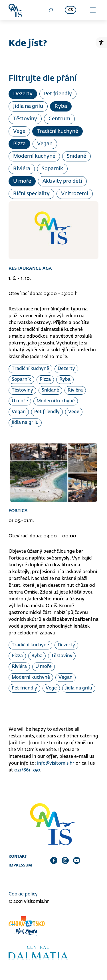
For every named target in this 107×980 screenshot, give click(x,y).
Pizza (19, 144)
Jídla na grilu (28, 106)
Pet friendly (58, 94)
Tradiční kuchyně (57, 131)
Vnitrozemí (75, 194)
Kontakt (18, 856)
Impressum (20, 865)
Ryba (61, 106)
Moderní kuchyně (34, 156)
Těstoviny (25, 119)
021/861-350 (27, 770)
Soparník (52, 169)
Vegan (45, 144)
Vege (19, 131)
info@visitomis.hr (56, 764)
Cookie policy (23, 894)
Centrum (59, 119)
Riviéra (22, 169)
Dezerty (23, 94)
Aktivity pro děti (62, 181)
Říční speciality (31, 194)
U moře (22, 181)
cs (70, 10)
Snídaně (76, 156)
